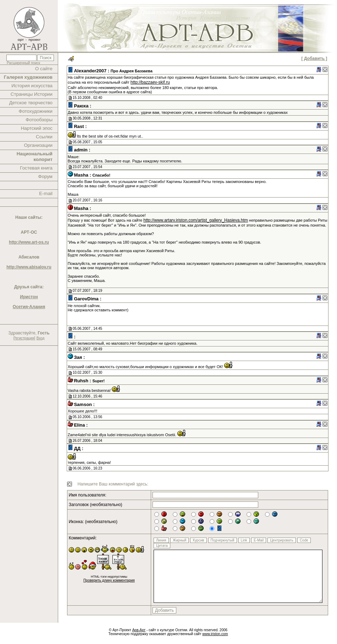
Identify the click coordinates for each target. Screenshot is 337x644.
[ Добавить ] (314, 59)
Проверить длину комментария (109, 580)
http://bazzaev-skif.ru (150, 82)
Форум (46, 176)
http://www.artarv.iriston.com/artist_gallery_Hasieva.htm (196, 220)
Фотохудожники (36, 111)
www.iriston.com (215, 634)
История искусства (32, 86)
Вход (41, 338)
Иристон (29, 297)
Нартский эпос (37, 128)
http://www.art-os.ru (29, 242)
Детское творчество (31, 103)
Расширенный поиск (23, 63)
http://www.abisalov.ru (29, 267)
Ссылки (44, 137)
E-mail (46, 193)
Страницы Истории (32, 94)
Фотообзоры (39, 120)
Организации (38, 145)
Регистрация (24, 338)
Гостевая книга (36, 168)
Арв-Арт (139, 630)
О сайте (44, 69)
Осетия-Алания (29, 307)
